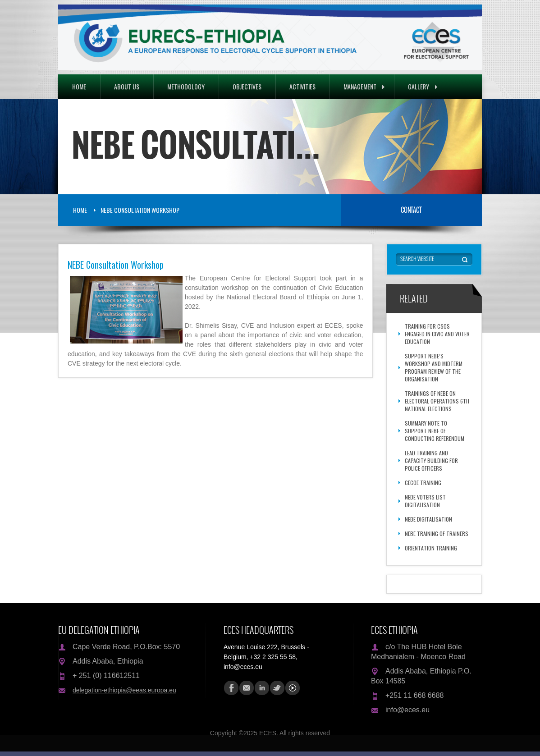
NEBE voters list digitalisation (425, 501)
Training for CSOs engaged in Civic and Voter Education (437, 334)
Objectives (247, 86)
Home (79, 86)
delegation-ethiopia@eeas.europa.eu (124, 690)
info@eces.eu (407, 710)
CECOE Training (423, 483)
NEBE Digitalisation (428, 519)
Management (364, 86)
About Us (127, 86)
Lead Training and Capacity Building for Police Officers (431, 460)
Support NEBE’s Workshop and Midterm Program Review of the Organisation (434, 367)
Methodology (186, 86)
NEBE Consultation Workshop (140, 210)
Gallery (423, 86)
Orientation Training (431, 548)
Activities (302, 86)
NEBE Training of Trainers (437, 534)
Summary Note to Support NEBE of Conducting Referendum (435, 431)
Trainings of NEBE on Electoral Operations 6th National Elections (437, 401)
